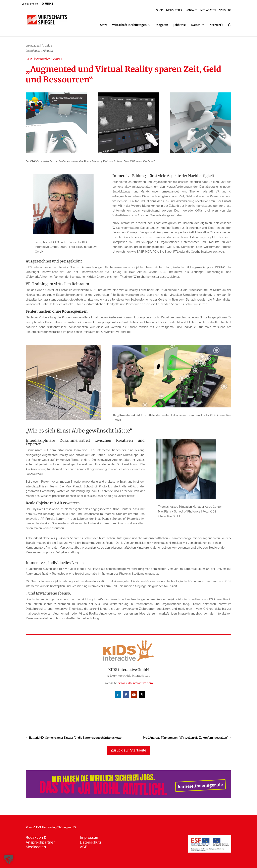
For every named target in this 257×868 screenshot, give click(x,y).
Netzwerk (216, 25)
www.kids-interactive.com (136, 683)
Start (104, 25)
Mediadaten (36, 847)
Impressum (90, 837)
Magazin (162, 25)
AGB (84, 847)
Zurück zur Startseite (128, 750)
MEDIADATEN (208, 10)
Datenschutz (91, 842)
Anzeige (47, 46)
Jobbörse (179, 25)
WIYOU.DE (225, 10)
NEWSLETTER (174, 10)
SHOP (159, 10)
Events (196, 25)
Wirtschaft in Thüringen (129, 25)
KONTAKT (191, 10)
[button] (9, 859)
